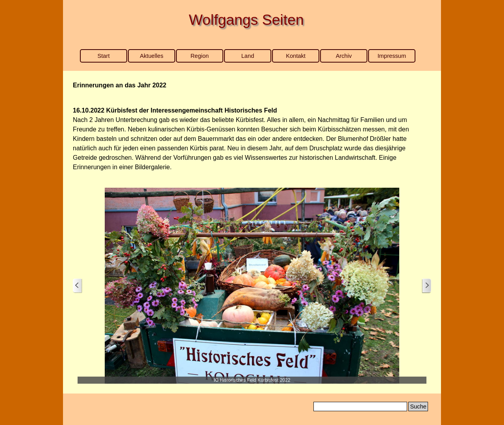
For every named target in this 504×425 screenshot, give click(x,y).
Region (200, 56)
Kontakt (296, 56)
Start (104, 56)
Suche (418, 407)
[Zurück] (78, 286)
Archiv (344, 56)
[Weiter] (426, 286)
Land (248, 56)
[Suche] (360, 407)
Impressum (392, 56)
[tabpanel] (252, 85)
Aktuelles (151, 56)
